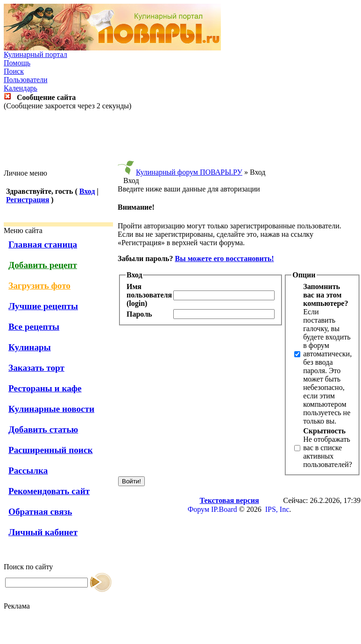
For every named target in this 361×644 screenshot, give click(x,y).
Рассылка (28, 471)
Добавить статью (43, 429)
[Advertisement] (181, 140)
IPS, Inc (277, 509)
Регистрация (28, 200)
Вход (87, 191)
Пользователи (26, 80)
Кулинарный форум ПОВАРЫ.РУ (189, 172)
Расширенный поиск (51, 450)
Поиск (14, 71)
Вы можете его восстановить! (224, 258)
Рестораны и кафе (45, 388)
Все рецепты (34, 327)
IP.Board (224, 509)
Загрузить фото (39, 286)
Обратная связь (40, 512)
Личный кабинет (43, 532)
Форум (198, 509)
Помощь (17, 63)
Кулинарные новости (51, 409)
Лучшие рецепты (43, 306)
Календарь (21, 88)
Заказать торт (36, 368)
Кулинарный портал (35, 54)
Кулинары (30, 347)
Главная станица (43, 244)
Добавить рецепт (43, 265)
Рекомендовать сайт (49, 491)
